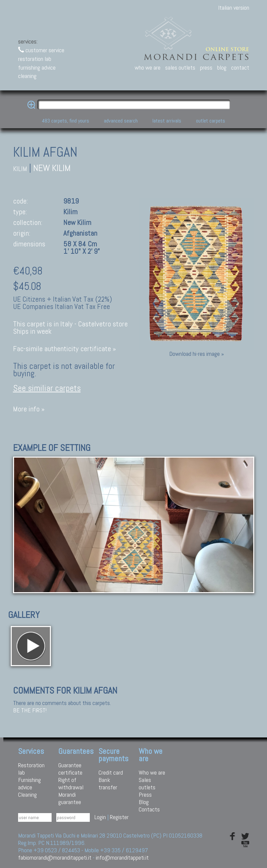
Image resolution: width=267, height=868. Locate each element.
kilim (20, 169)
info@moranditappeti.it (122, 857)
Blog (144, 802)
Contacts (149, 809)
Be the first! (30, 710)
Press (145, 795)
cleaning (27, 76)
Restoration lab (31, 769)
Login (100, 817)
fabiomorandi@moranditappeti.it (55, 857)
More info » (29, 409)
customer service (41, 50)
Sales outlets (147, 783)
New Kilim (52, 168)
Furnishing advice (29, 783)
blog (222, 67)
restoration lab (35, 59)
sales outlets (180, 67)
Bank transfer (108, 783)
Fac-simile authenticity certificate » (64, 349)
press (206, 67)
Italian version (234, 8)
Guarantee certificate (70, 769)
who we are (148, 67)
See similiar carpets (47, 388)
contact (240, 67)
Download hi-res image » (196, 354)
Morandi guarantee (70, 798)
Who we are (152, 772)
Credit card (111, 772)
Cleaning (27, 795)
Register (119, 817)
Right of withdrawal (71, 783)
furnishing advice (37, 67)
